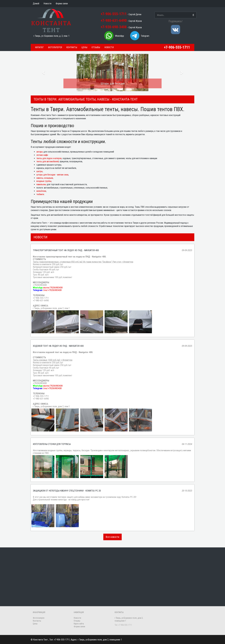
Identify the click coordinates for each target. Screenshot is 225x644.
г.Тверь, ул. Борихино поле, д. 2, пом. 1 (52, 36)
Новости (109, 47)
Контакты (72, 47)
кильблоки (41, 191)
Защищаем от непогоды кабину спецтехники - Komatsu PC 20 (67, 491)
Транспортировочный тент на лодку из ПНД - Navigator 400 (66, 250)
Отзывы (96, 47)
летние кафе (42, 155)
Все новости (113, 537)
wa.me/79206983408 (53, 288)
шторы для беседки (46, 175)
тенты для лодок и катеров (49, 158)
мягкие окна (63, 175)
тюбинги (40, 194)
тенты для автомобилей (48, 161)
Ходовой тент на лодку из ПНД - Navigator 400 (58, 346)
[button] (43, 72)
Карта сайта (79, 624)
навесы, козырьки (45, 178)
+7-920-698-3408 (114, 27)
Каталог (39, 47)
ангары (40, 152)
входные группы (44, 181)
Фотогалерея (55, 47)
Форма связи (79, 627)
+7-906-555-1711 (114, 14)
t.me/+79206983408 (52, 290)
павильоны (41, 184)
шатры (40, 171)
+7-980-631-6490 (114, 21)
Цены (84, 47)
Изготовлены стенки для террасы (52, 444)
